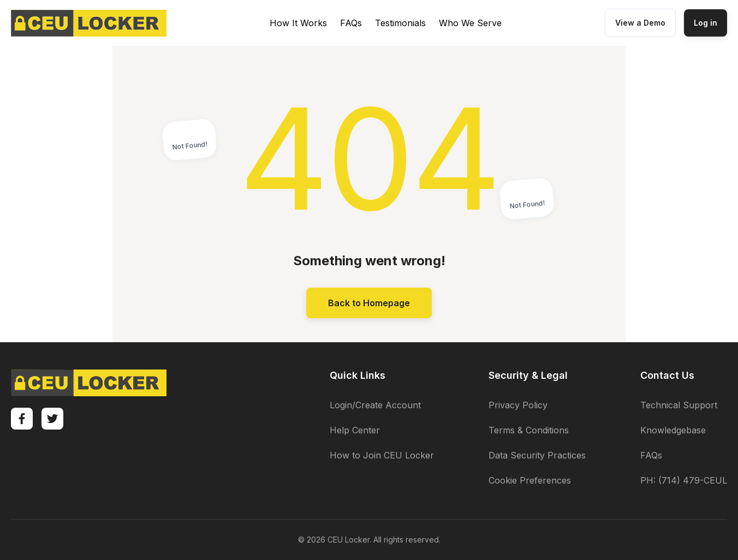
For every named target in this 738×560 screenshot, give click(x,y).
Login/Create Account (375, 405)
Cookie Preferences (530, 480)
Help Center (355, 430)
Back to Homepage (369, 303)
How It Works (298, 23)
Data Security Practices (537, 455)
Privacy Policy (518, 405)
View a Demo (640, 23)
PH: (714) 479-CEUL (684, 480)
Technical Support (679, 405)
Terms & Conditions (529, 430)
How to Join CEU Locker (382, 455)
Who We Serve (470, 23)
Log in (706, 23)
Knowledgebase (673, 430)
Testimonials (400, 23)
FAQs (351, 23)
